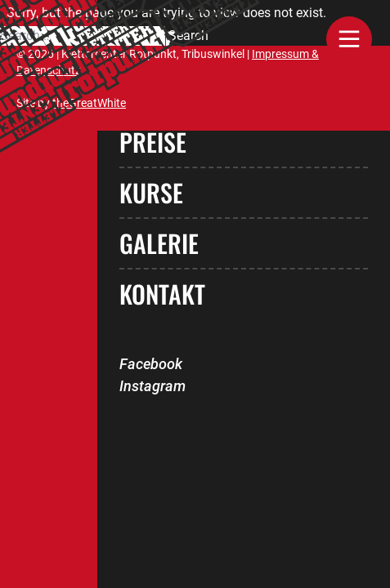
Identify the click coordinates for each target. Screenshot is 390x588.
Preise (153, 142)
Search (188, 36)
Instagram (152, 386)
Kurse (151, 192)
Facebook (151, 364)
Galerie (159, 243)
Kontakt (162, 294)
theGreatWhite (89, 103)
